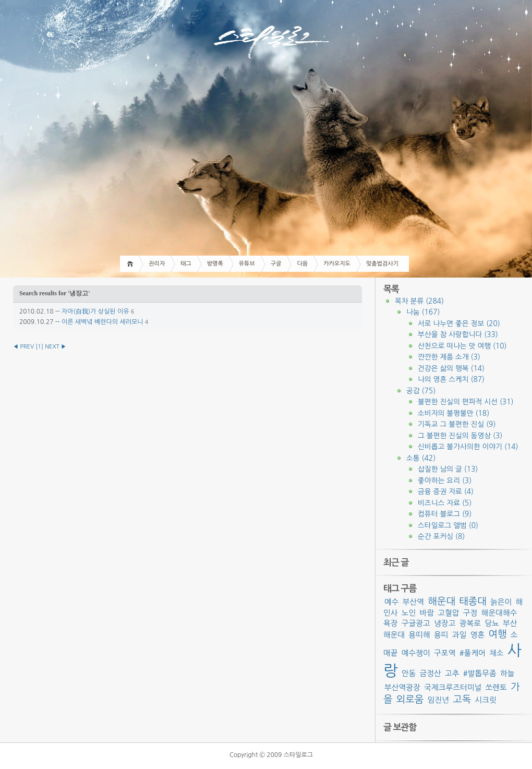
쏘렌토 (496, 687)
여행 (497, 634)
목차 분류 (419, 301)
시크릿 (485, 700)
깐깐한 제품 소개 (449, 357)
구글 (276, 264)
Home (132, 264)
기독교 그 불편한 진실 (457, 424)
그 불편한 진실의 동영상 (460, 436)
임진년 (438, 700)
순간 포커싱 (441, 536)
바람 (427, 613)
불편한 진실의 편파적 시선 (466, 402)
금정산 (431, 673)
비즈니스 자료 (445, 503)
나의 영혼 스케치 (451, 379)
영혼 (478, 635)
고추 (452, 673)
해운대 (442, 601)
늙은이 (501, 602)
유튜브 (247, 264)
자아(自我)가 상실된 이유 (95, 311)
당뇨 (492, 623)
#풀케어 (473, 653)
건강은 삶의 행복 (451, 368)
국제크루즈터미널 (453, 687)
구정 (470, 613)
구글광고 (416, 623)
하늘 (507, 673)
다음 (302, 264)
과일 (460, 635)
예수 (392, 602)
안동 (409, 673)
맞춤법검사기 (382, 264)
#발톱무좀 (480, 673)
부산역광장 (402, 687)
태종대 (473, 601)
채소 (497, 653)
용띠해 (420, 635)
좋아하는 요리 (445, 480)
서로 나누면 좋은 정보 (459, 323)
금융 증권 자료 (446, 491)
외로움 (410, 699)
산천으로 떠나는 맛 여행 (462, 346)
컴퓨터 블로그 (445, 514)
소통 (421, 458)
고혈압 (448, 613)
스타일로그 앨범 (448, 525)
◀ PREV (24, 347)
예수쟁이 (416, 653)
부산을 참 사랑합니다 (458, 334)
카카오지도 (337, 264)
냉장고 (445, 623)
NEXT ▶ (56, 347)
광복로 (470, 623)
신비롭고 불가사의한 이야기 (468, 447)
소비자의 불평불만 (454, 413)
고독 (462, 699)
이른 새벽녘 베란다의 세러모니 (102, 322)
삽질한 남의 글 (448, 469)
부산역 (413, 602)
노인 (409, 613)
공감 (421, 391)
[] (39, 347)
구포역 (445, 653)
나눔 (423, 312)
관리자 (157, 264)
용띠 (441, 635)
